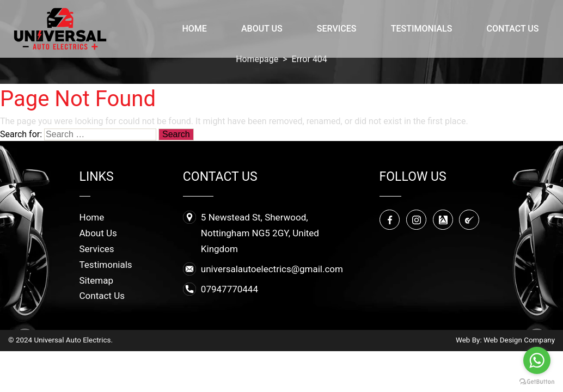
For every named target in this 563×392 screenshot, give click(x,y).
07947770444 (230, 289)
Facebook (390, 220)
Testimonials (422, 29)
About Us (262, 29)
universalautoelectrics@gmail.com (272, 269)
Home (194, 29)
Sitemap (97, 280)
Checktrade (470, 220)
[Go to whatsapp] (537, 360)
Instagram (417, 220)
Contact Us (513, 29)
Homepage (257, 59)
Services (337, 29)
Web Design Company (519, 340)
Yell (444, 220)
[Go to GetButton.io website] (537, 381)
